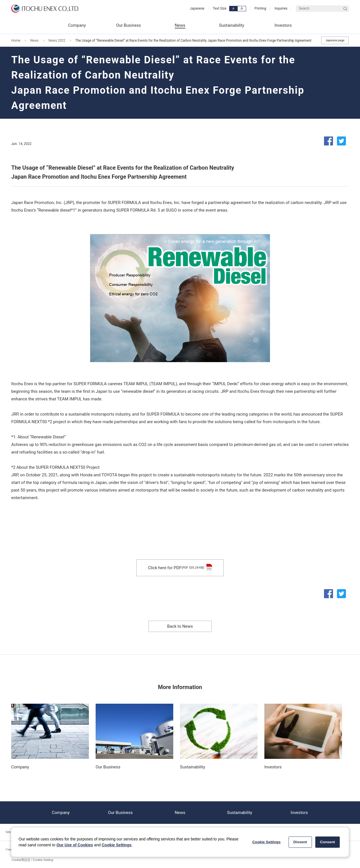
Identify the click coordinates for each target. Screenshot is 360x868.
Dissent (300, 842)
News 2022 (57, 41)
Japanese (197, 8)
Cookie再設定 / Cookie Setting (32, 860)
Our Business (120, 813)
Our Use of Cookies (75, 845)
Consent (328, 842)
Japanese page (335, 40)
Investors (299, 813)
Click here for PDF (180, 568)
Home (16, 41)
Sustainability (239, 813)
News (34, 41)
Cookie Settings (117, 845)
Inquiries (281, 8)
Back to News (180, 626)
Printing (260, 8)
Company (61, 813)
